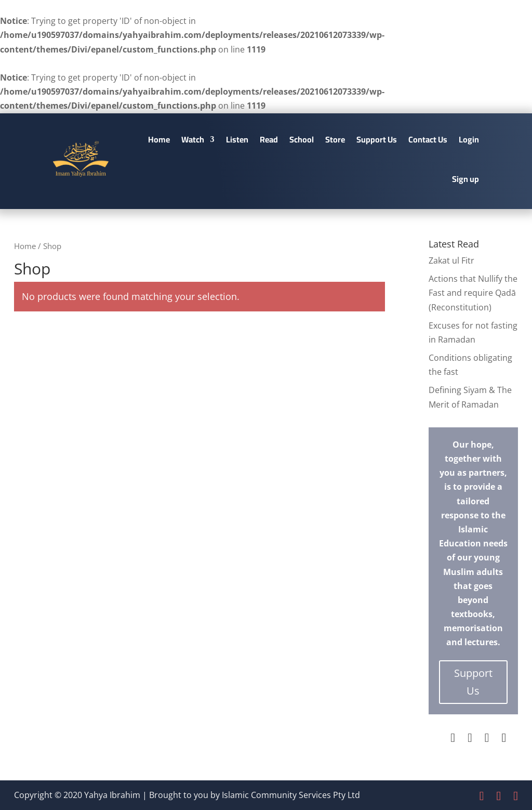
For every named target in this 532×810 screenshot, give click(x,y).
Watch (193, 139)
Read (269, 139)
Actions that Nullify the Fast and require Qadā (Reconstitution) (473, 293)
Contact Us (428, 139)
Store (335, 139)
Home (159, 139)
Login (469, 139)
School (302, 139)
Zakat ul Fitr (451, 260)
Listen (237, 139)
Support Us (377, 139)
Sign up (465, 179)
